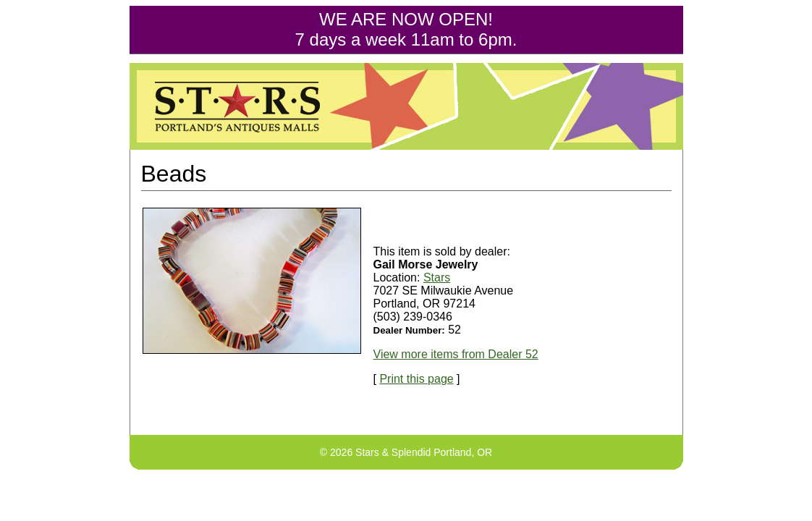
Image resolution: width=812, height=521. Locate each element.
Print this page (416, 379)
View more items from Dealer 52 (456, 354)
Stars (437, 278)
